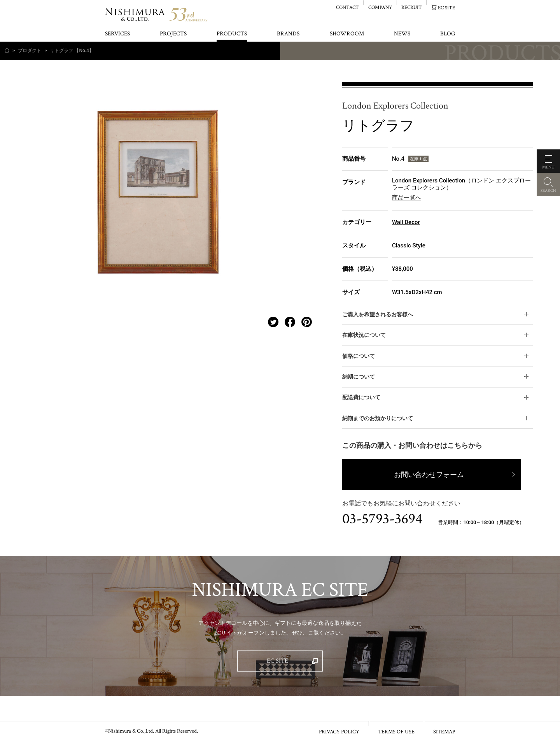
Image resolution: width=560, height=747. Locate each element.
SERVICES (117, 34)
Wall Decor (406, 222)
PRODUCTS (232, 34)
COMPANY (380, 7)
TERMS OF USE (396, 731)
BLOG (448, 34)
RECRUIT (412, 7)
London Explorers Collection (395, 106)
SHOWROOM (347, 34)
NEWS (402, 34)
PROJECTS (173, 34)
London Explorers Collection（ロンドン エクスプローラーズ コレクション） (461, 184)
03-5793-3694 (382, 519)
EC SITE (446, 8)
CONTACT (347, 7)
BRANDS (288, 34)
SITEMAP (444, 731)
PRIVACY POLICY (339, 731)
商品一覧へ (407, 198)
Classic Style (409, 245)
